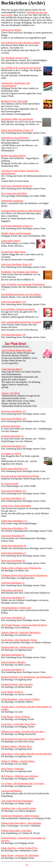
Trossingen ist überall (11, 453)
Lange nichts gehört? (11, 241)
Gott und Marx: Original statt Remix (18, 309)
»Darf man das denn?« (12, 369)
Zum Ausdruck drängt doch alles (17, 350)
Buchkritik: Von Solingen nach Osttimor (20, 272)
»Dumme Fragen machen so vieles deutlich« (22, 211)
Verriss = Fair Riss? (11, 393)
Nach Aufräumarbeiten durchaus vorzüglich (21, 322)
